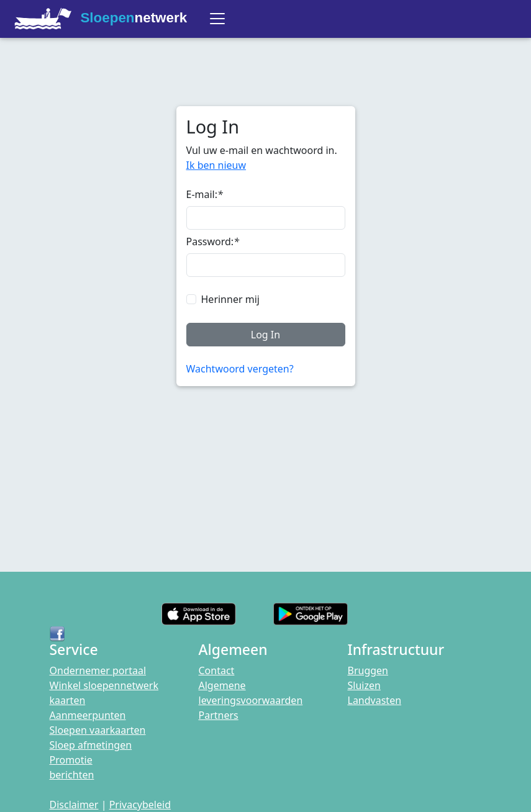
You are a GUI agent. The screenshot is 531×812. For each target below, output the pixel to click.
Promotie (71, 760)
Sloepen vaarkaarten (98, 730)
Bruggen (368, 670)
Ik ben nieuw (216, 165)
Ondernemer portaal (98, 670)
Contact (217, 670)
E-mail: (205, 194)
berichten (72, 775)
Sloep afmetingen (91, 745)
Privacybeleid (140, 805)
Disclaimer (74, 805)
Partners (219, 715)
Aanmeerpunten (88, 715)
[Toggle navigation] (217, 19)
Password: (213, 241)
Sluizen (364, 685)
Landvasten (375, 700)
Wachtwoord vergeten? (240, 369)
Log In (265, 335)
